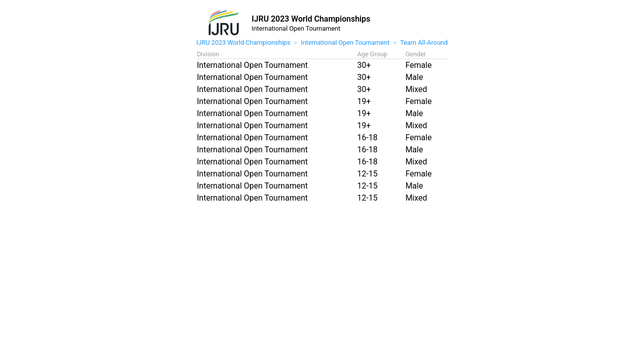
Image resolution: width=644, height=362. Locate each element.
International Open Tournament (345, 42)
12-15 (367, 174)
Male (414, 77)
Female (418, 65)
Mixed (416, 89)
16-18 (367, 138)
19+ (364, 101)
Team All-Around (424, 42)
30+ (364, 65)
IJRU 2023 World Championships (243, 42)
